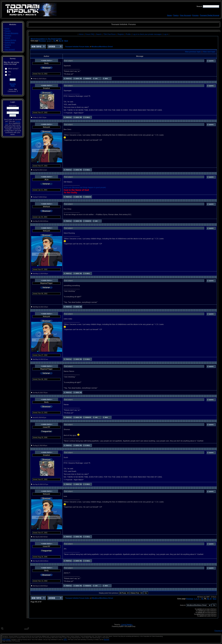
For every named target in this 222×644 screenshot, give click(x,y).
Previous (42, 41)
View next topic (209, 52)
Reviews (8, 35)
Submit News (10, 42)
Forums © (218, 631)
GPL (65, 639)
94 (54, 41)
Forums (195, 15)
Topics (176, 15)
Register (121, 34)
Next (66, 41)
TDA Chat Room (110, 34)
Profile (128, 34)
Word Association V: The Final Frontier (46, 39)
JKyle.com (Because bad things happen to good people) (85, 187)
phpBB (121, 626)
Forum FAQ (90, 34)
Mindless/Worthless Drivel (102, 47)
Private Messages (12, 33)
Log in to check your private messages (147, 34)
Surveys (8, 45)
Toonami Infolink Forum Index (77, 47)
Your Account (185, 15)
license (106, 639)
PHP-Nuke (6, 639)
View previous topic (193, 52)
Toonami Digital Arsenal (210, 15)
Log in (166, 34)
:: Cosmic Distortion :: (127, 625)
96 (60, 41)
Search (7, 38)
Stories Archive (10, 40)
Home (169, 15)
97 (62, 41)
